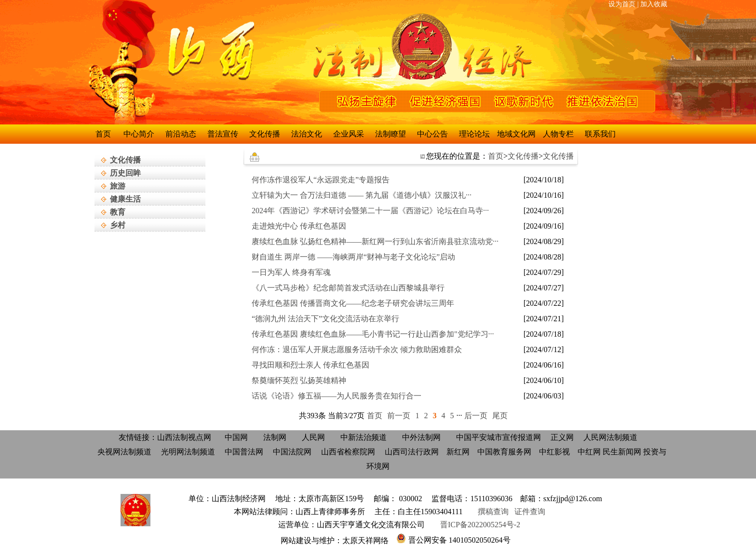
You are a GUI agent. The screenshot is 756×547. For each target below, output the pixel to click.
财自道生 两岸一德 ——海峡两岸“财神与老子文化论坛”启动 (353, 257)
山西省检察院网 (348, 452)
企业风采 (349, 134)
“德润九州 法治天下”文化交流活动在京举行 (325, 319)
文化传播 (125, 160)
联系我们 (600, 134)
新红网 (458, 452)
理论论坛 (474, 134)
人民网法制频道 (610, 437)
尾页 (500, 416)
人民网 (313, 437)
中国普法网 (244, 452)
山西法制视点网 (184, 437)
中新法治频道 (364, 437)
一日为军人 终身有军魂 (291, 272)
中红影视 (554, 452)
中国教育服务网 (504, 452)
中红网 (589, 452)
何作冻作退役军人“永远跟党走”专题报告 (321, 180)
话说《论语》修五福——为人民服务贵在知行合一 (337, 396)
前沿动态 (181, 134)
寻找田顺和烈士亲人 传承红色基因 (310, 365)
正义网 (562, 437)
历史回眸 (125, 173)
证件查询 (532, 512)
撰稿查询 (494, 512)
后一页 (476, 416)
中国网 (236, 437)
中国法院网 (292, 452)
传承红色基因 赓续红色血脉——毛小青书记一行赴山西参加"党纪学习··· (373, 334)
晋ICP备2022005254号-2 (480, 525)
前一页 (399, 416)
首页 (103, 134)
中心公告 (432, 134)
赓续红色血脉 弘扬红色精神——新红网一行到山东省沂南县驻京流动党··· (375, 241)
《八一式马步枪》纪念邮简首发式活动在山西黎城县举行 (348, 288)
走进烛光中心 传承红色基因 (299, 226)
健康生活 (125, 199)
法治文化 (307, 134)
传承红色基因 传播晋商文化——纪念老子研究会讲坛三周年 (353, 303)
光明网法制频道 (188, 452)
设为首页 (622, 4)
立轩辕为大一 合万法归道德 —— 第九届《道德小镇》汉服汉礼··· (362, 195)
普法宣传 (223, 134)
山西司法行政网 (412, 452)
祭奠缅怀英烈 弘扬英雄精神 (299, 380)
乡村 (118, 225)
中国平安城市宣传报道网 (499, 437)
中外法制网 (421, 437)
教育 (118, 212)
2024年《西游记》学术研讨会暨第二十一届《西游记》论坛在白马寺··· (370, 211)
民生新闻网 (622, 452)
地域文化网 (516, 134)
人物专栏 (558, 134)
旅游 (118, 186)
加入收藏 (654, 4)
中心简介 (139, 134)
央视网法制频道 (124, 452)
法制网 (275, 437)
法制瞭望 (391, 134)
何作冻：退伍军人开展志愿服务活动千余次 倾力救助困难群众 (357, 349)
